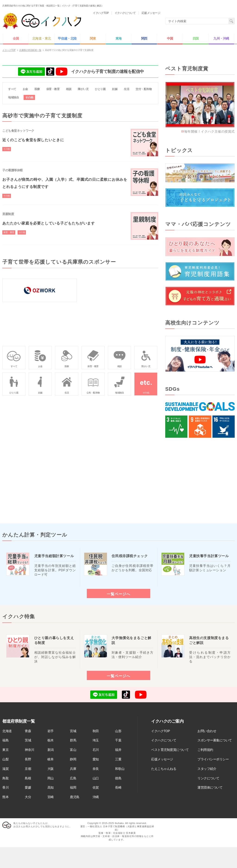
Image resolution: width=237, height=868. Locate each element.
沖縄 (96, 797)
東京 (5, 750)
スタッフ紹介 (207, 769)
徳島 (118, 778)
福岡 (73, 787)
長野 (28, 759)
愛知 (96, 759)
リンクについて (208, 778)
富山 (73, 750)
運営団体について (210, 787)
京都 (28, 769)
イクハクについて (164, 740)
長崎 (118, 787)
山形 (118, 731)
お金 (25, 89)
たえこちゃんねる (164, 769)
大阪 (51, 769)
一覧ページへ (118, 594)
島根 (28, 778)
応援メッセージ (162, 759)
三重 (118, 759)
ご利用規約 (205, 750)
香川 (5, 787)
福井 (118, 750)
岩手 (51, 731)
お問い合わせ (207, 731)
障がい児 (83, 89)
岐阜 (51, 759)
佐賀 (96, 787)
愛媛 (28, 787)
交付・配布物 (144, 89)
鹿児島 (75, 797)
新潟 (51, 750)
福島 (5, 740)
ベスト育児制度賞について (170, 750)
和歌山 (120, 769)
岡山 (51, 778)
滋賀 (5, 769)
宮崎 (51, 797)
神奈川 (30, 750)
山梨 (5, 759)
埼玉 (96, 740)
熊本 (5, 797)
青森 (28, 731)
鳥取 (5, 778)
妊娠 (115, 89)
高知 (51, 787)
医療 (37, 89)
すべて (12, 89)
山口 (96, 778)
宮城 (73, 731)
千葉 (118, 740)
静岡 (73, 759)
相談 (69, 89)
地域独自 (13, 97)
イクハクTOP (161, 731)
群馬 (73, 740)
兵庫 (73, 769)
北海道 (7, 731)
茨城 (28, 740)
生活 (126, 89)
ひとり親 (100, 89)
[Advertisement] (200, 481)
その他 (29, 97)
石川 (96, 750)
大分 (28, 797)
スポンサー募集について (215, 740)
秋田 (96, 731)
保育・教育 (53, 89)
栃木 (51, 740)
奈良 (96, 769)
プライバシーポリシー (213, 759)
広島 (73, 778)
